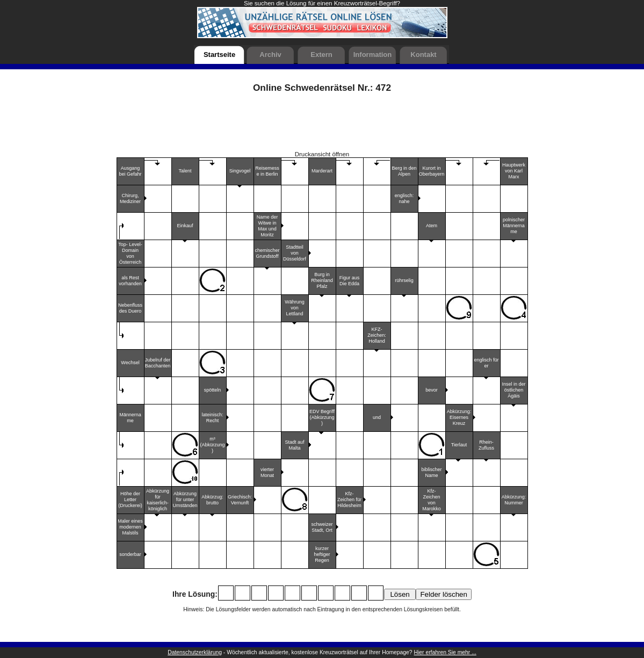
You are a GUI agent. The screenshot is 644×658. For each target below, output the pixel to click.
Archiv (270, 55)
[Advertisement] (322, 126)
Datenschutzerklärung (195, 652)
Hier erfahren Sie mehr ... (445, 652)
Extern (321, 55)
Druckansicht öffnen (322, 154)
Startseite (219, 55)
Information (373, 55)
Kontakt (423, 55)
